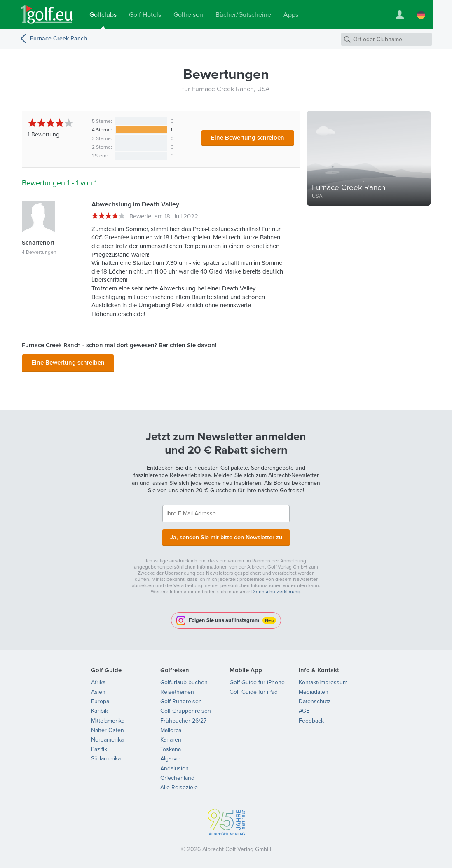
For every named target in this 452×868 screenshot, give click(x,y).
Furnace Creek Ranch (59, 39)
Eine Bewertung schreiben (248, 138)
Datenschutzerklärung (276, 590)
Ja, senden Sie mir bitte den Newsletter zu (226, 536)
